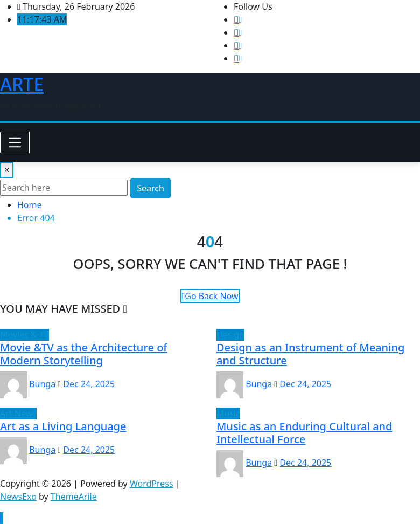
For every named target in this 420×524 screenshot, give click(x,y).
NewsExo (18, 497)
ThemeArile (74, 497)
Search (150, 188)
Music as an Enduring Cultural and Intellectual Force (304, 433)
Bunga (42, 384)
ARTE (22, 84)
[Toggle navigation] (15, 142)
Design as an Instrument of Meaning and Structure (310, 354)
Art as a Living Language (63, 426)
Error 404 (36, 218)
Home (30, 205)
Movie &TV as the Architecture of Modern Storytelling (84, 354)
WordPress (152, 484)
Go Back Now (210, 296)
